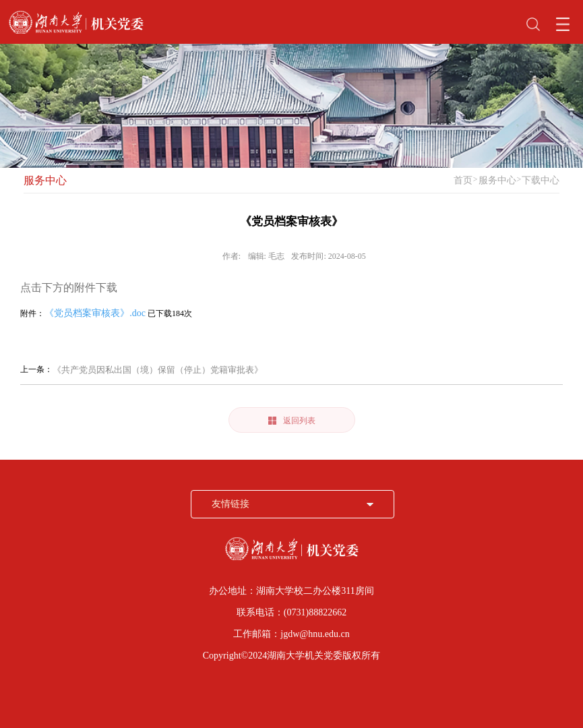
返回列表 (292, 421)
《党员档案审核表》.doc (95, 313)
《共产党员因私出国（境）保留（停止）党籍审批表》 (158, 370)
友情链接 (231, 504)
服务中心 (45, 180)
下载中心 (541, 180)
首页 (463, 180)
